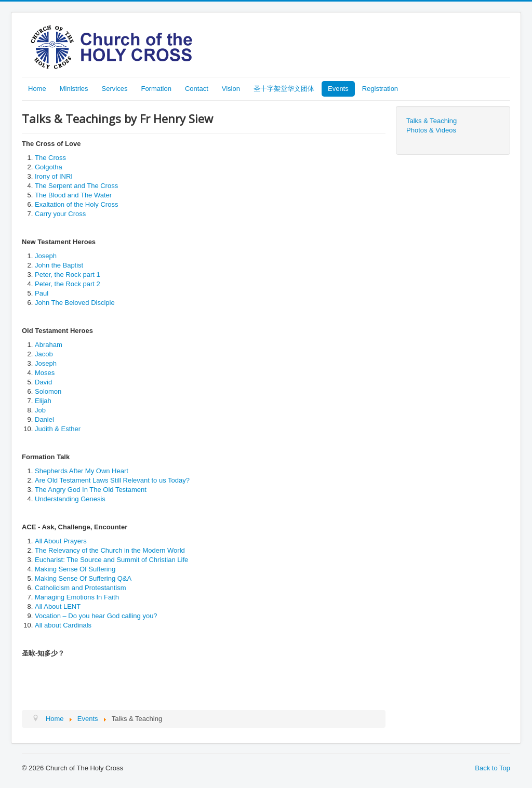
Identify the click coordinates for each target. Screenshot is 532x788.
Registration (380, 89)
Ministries (74, 89)
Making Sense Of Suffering (75, 569)
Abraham (49, 345)
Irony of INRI (54, 176)
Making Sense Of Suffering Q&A (83, 578)
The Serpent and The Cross (76, 186)
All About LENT (58, 606)
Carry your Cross (60, 214)
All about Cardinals (63, 625)
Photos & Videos (431, 130)
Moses (45, 373)
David (43, 382)
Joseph (46, 256)
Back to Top (493, 768)
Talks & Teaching (431, 121)
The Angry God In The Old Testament (91, 490)
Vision (231, 89)
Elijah (43, 401)
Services (115, 89)
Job (40, 410)
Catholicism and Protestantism (81, 588)
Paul (42, 293)
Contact (197, 89)
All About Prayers (61, 541)
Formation (156, 89)
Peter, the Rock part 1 (68, 275)
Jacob (44, 354)
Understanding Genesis (70, 499)
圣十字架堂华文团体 (284, 89)
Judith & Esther (58, 429)
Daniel (44, 419)
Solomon (48, 391)
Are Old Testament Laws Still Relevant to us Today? (112, 480)
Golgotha (49, 167)
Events (338, 89)
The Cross (50, 158)
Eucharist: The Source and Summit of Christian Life (111, 560)
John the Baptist (59, 265)
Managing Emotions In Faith (77, 597)
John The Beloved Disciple (75, 303)
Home (37, 89)
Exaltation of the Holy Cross (76, 204)
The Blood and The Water (73, 195)
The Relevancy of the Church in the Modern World (110, 550)
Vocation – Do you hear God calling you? (96, 616)
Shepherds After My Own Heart (82, 471)
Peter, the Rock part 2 (68, 284)
